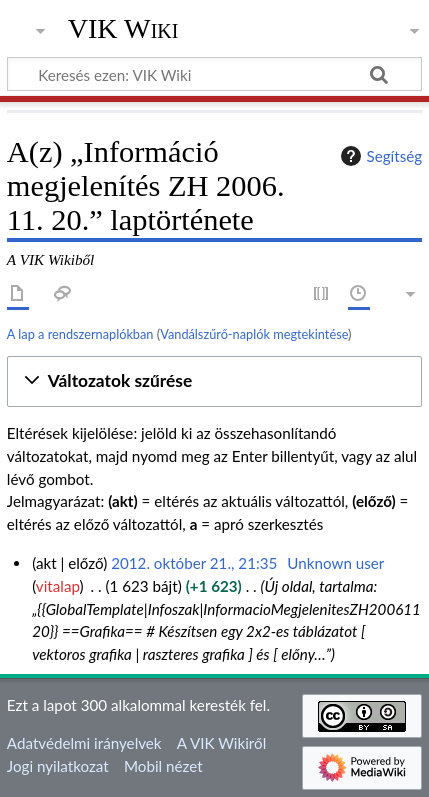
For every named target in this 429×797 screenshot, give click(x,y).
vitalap (58, 586)
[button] (214, 381)
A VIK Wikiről (221, 743)
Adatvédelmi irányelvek (84, 743)
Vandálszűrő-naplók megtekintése (254, 334)
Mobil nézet (163, 766)
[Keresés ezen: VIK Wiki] (214, 74)
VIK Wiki (123, 29)
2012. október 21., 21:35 (194, 563)
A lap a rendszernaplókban (80, 334)
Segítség (379, 156)
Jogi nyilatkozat (58, 766)
